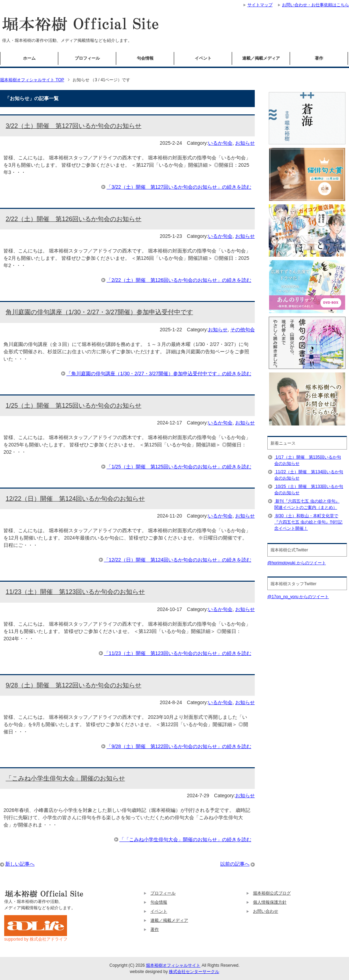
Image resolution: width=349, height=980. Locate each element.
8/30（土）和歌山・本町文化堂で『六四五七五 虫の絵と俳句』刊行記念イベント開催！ (308, 522)
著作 (319, 58)
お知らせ (245, 143)
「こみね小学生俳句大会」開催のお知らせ (65, 778)
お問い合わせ (266, 911)
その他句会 (243, 330)
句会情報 (145, 58)
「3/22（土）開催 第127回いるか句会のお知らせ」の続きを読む (179, 187)
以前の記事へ (235, 864)
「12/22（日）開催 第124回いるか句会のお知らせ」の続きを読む (178, 560)
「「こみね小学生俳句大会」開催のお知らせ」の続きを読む (185, 839)
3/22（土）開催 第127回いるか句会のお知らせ (73, 126)
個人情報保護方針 (270, 902)
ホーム (29, 58)
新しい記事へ (20, 864)
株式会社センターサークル (194, 972)
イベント (203, 58)
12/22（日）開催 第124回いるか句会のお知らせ (75, 499)
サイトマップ (260, 5)
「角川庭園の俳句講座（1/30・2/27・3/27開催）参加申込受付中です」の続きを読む (159, 374)
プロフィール (87, 58)
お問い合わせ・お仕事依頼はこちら (315, 5)
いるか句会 (220, 143)
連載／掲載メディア (261, 58)
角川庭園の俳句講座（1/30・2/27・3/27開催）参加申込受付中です (99, 312)
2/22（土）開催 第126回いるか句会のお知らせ (73, 219)
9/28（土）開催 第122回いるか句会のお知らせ (73, 685)
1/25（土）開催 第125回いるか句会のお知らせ (73, 406)
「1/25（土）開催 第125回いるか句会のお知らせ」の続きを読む (179, 467)
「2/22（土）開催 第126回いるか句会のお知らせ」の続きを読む (179, 280)
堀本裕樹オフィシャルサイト (173, 965)
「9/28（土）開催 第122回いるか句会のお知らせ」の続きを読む (179, 746)
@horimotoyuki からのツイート (297, 563)
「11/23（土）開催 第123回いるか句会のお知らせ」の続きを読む (178, 653)
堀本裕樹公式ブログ (272, 893)
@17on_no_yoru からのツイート (298, 597)
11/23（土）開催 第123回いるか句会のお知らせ (75, 592)
